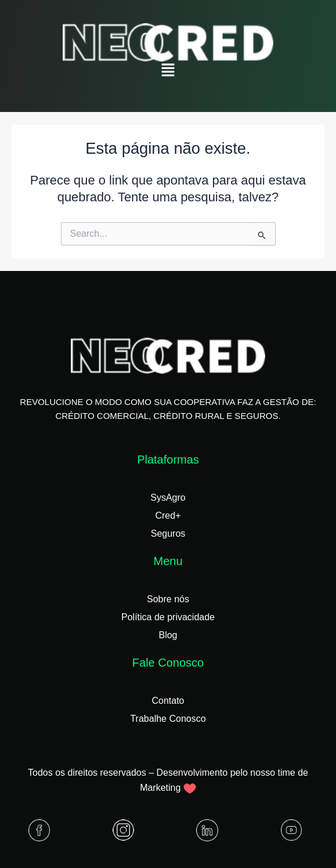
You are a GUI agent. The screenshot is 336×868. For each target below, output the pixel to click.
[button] (168, 71)
